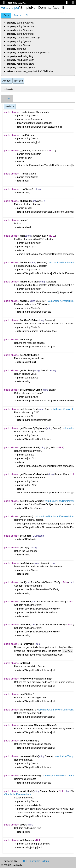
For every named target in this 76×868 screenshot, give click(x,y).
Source (17, 15)
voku (5, 8)
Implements (8, 89)
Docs (6, 15)
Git (27, 15)
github (46, 861)
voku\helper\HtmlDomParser (59, 501)
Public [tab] (7, 99)
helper (14, 8)
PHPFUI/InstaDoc (17, 3)
